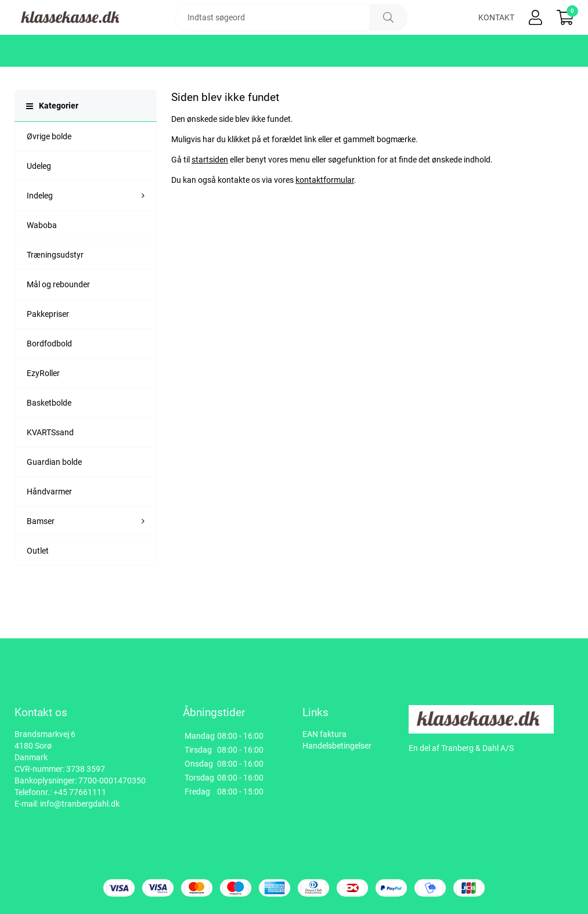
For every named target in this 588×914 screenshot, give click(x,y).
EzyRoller (43, 408)
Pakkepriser (48, 349)
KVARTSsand (50, 467)
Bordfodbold (49, 378)
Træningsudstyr (55, 290)
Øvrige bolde (49, 171)
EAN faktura (324, 734)
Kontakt (496, 35)
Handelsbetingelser (337, 746)
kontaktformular (325, 215)
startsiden (210, 194)
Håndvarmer (49, 526)
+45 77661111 (80, 792)
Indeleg (40, 230)
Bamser (41, 556)
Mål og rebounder (58, 319)
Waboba (42, 260)
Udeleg (39, 201)
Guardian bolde (54, 497)
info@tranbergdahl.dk (80, 804)
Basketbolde (49, 438)
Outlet (38, 586)
